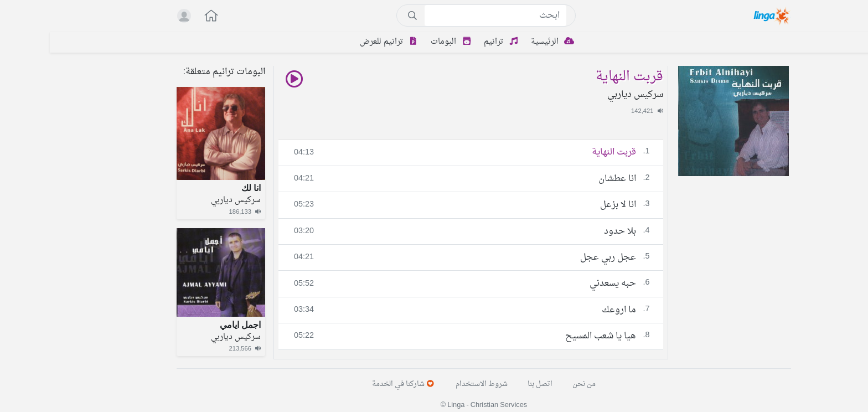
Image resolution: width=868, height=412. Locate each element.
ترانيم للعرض (341, 42)
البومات (403, 42)
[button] (156, 17)
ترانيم (453, 42)
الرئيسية (504, 42)
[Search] (446, 16)
